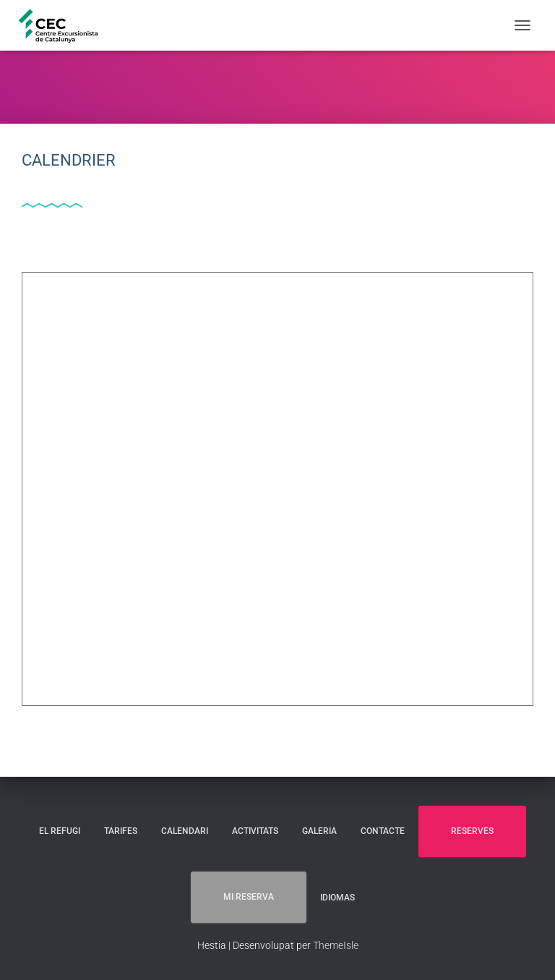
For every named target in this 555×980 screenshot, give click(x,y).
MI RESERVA (249, 897)
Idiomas (337, 898)
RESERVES (472, 831)
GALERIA (319, 831)
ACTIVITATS (255, 831)
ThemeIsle (336, 945)
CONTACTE (383, 831)
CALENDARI (185, 831)
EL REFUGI (60, 831)
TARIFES (121, 831)
